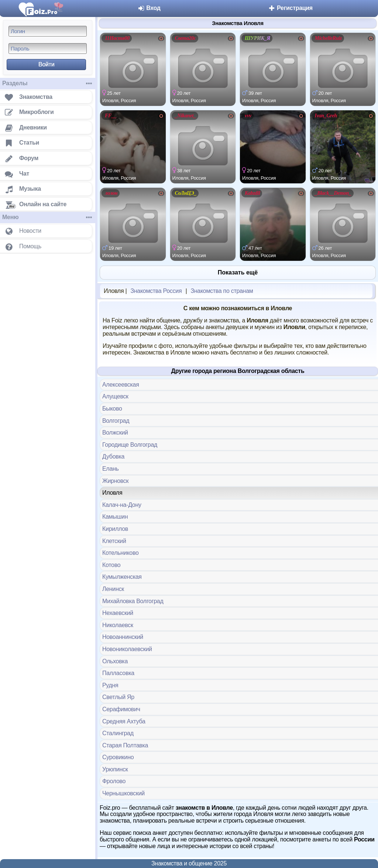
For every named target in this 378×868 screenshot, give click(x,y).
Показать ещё (238, 272)
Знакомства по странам (222, 291)
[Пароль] (48, 49)
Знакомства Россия (156, 291)
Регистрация (290, 8)
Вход (149, 8)
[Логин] (48, 31)
